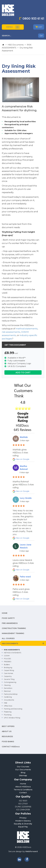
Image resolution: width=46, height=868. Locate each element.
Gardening (8, 697)
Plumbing (8, 715)
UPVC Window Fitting (12, 718)
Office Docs (8, 706)
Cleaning (7, 685)
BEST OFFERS (8, 726)
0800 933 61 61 (33, 18)
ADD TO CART (23, 372)
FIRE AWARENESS (10, 623)
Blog (23, 772)
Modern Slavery (23, 821)
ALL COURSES (8, 638)
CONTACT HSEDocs (11, 747)
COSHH (7, 656)
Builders (7, 665)
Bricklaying (8, 668)
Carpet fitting (9, 670)
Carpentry (8, 676)
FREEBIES (8, 662)
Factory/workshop (11, 694)
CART (39, 27)
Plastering (8, 712)
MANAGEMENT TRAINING (13, 633)
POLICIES (7, 659)
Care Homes (8, 673)
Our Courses (23, 767)
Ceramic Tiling (9, 679)
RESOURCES (7, 736)
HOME (5, 613)
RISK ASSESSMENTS (12, 650)
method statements (27, 329)
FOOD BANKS (8, 742)
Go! (41, 36)
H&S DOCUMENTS (10, 643)
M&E (6, 703)
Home (23, 784)
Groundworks (9, 700)
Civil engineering (10, 682)
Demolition (8, 688)
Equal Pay (23, 827)
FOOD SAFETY (8, 618)
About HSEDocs (23, 787)
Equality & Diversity (23, 824)
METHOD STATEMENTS (13, 653)
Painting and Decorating (13, 709)
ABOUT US (7, 731)
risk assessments (11, 332)
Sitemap (23, 775)
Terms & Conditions (23, 790)
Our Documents (23, 770)
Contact (23, 793)
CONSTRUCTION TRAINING (14, 628)
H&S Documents (16, 45)
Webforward (31, 851)
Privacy (23, 818)
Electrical (7, 691)
